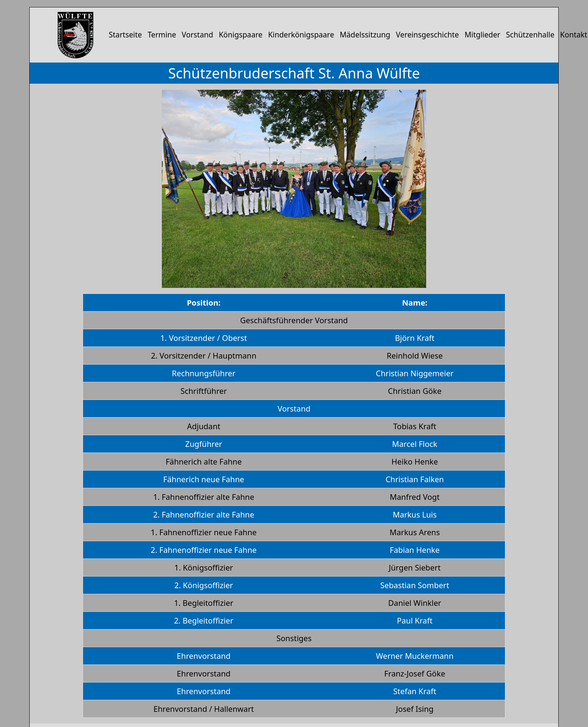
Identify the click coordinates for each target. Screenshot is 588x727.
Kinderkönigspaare (301, 35)
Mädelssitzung (365, 35)
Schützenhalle (530, 35)
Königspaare (241, 35)
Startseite (125, 35)
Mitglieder (483, 35)
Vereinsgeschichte (427, 35)
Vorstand (197, 35)
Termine (162, 35)
